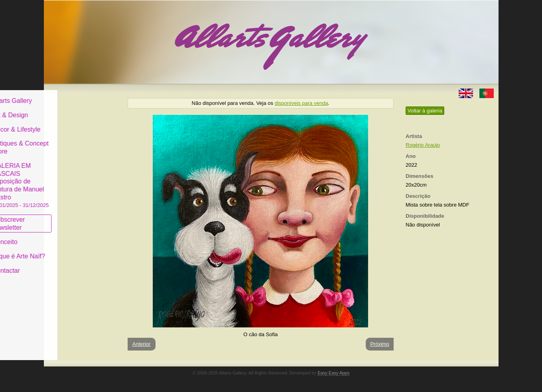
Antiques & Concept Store (81, 141)
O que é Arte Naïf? (80, 250)
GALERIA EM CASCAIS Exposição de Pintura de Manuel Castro (81, 179)
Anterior (142, 344)
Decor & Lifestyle (77, 123)
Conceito (66, 236)
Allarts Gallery (73, 95)
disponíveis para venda (302, 103)
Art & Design (71, 109)
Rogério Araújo (423, 145)
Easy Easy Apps (333, 373)
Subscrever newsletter (70, 218)
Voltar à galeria (425, 111)
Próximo (380, 344)
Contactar (67, 264)
